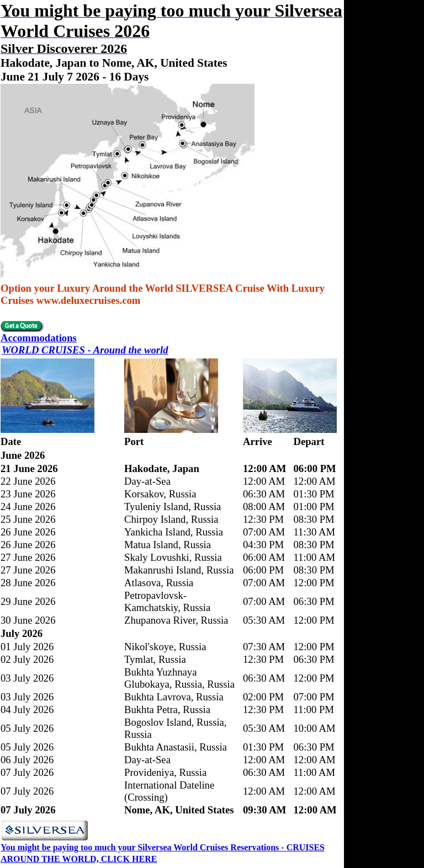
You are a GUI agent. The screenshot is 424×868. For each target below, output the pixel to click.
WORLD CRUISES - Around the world (85, 350)
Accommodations (39, 338)
